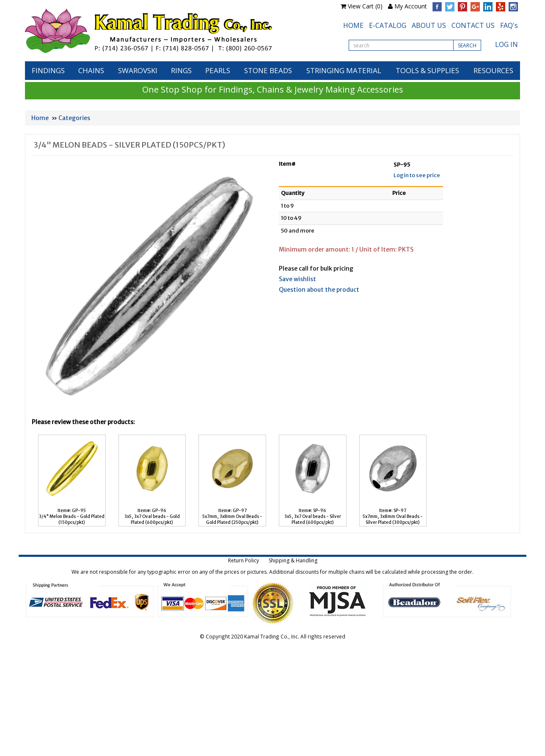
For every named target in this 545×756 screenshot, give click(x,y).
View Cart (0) (365, 6)
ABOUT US (429, 25)
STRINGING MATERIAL (344, 70)
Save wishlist (297, 279)
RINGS (181, 70)
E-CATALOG (388, 25)
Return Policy (244, 560)
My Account (411, 6)
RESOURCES (493, 70)
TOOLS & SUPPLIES (427, 70)
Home (40, 118)
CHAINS (91, 70)
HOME (353, 25)
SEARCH (467, 45)
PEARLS (218, 70)
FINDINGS (48, 70)
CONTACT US (473, 25)
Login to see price (417, 175)
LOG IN (506, 44)
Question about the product (319, 290)
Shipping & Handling (293, 560)
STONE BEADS (268, 70)
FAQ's (509, 25)
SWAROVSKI (138, 70)
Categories (74, 118)
